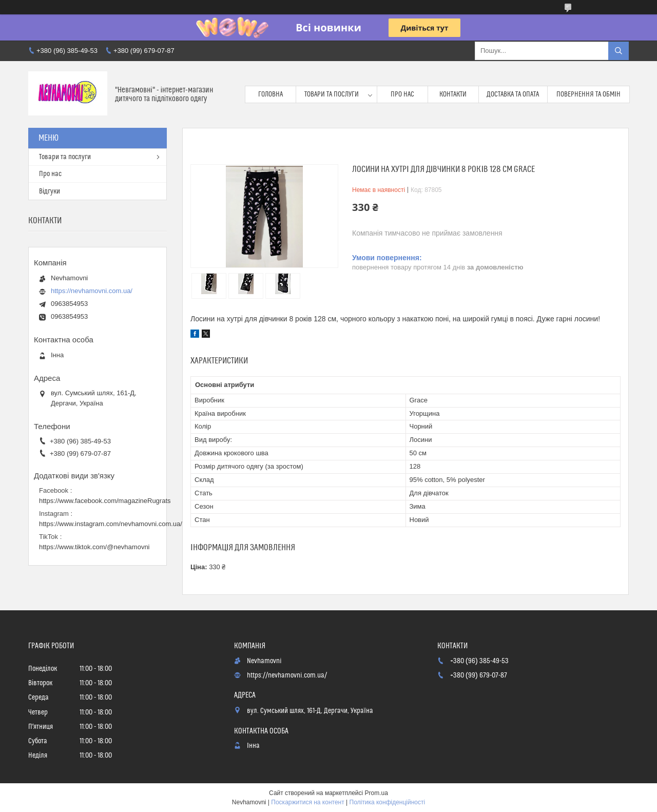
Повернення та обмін (588, 94)
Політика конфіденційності (388, 802)
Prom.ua (376, 793)
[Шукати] (619, 51)
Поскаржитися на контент (307, 802)
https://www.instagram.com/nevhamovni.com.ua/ (111, 524)
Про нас (402, 94)
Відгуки (50, 191)
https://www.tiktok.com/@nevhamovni (94, 547)
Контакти (453, 94)
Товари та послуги (332, 94)
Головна (270, 94)
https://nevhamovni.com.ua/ (92, 291)
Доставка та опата (513, 94)
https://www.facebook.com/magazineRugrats (105, 501)
